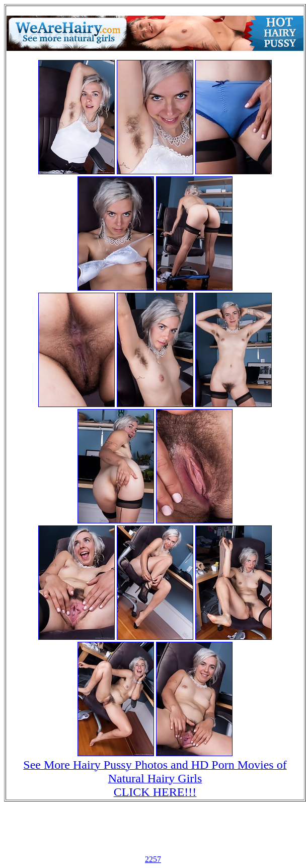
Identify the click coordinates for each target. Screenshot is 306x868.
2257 (153, 859)
